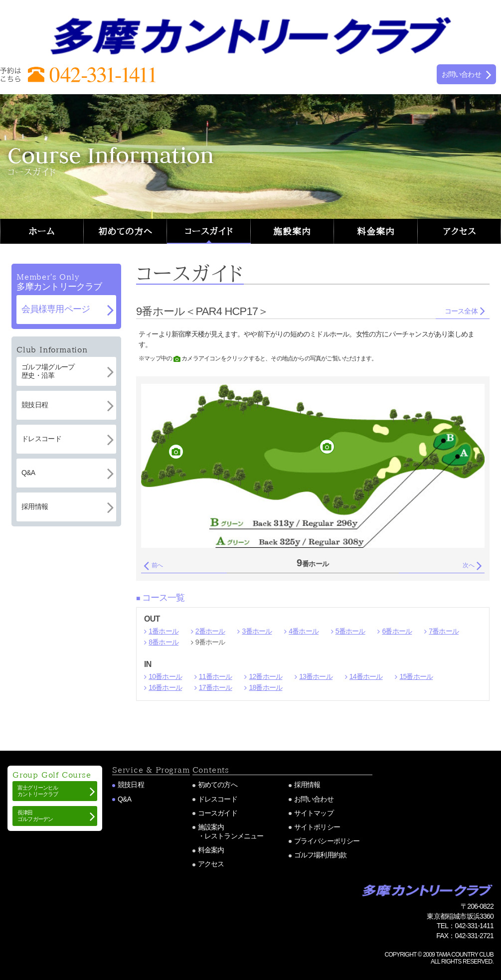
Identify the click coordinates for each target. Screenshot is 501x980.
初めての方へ (125, 231)
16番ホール (165, 687)
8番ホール (164, 642)
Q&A (124, 799)
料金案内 (376, 231)
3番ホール (257, 631)
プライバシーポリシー (327, 841)
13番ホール (316, 676)
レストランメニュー (234, 836)
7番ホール (444, 631)
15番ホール (416, 676)
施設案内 (292, 231)
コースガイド (209, 231)
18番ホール (265, 687)
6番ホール (397, 631)
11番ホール (216, 676)
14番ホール (366, 676)
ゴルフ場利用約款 (321, 855)
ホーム (42, 231)
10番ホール (165, 676)
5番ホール (350, 631)
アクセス (459, 231)
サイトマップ (314, 813)
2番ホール (210, 631)
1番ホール (164, 631)
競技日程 (131, 785)
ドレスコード (218, 799)
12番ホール (265, 676)
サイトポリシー (317, 827)
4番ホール (304, 631)
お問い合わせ (314, 799)
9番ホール (210, 642)
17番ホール (216, 687)
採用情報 (307, 785)
